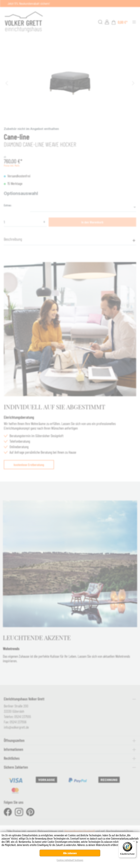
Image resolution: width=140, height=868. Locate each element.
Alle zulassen (70, 853)
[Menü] (134, 842)
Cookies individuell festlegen (70, 860)
